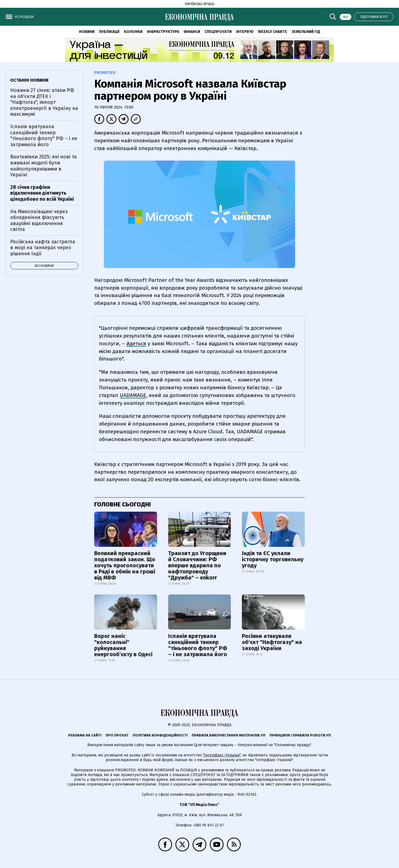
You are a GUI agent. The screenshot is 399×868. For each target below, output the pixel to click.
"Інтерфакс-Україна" (222, 755)
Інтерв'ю (245, 32)
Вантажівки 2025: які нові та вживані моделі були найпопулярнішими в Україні (44, 166)
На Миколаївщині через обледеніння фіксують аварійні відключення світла (39, 221)
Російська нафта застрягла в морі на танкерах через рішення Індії (43, 248)
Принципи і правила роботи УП (300, 735)
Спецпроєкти (218, 32)
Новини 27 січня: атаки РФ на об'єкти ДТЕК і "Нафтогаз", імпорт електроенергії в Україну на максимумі (44, 102)
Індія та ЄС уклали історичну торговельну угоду (273, 559)
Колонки (133, 32)
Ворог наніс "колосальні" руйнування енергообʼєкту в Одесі (123, 645)
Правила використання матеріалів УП (229, 735)
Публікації (109, 32)
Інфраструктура (163, 32)
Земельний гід (306, 32)
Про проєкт (117, 735)
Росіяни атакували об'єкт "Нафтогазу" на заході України (272, 642)
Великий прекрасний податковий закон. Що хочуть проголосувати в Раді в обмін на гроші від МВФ (125, 565)
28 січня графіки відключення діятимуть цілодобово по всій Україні (42, 193)
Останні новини (29, 80)
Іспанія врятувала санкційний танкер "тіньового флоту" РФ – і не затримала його (198, 645)
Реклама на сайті (85, 735)
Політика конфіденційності (160, 735)
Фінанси (192, 32)
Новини (87, 32)
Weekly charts (273, 32)
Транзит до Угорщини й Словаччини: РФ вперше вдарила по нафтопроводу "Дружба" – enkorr (197, 565)
